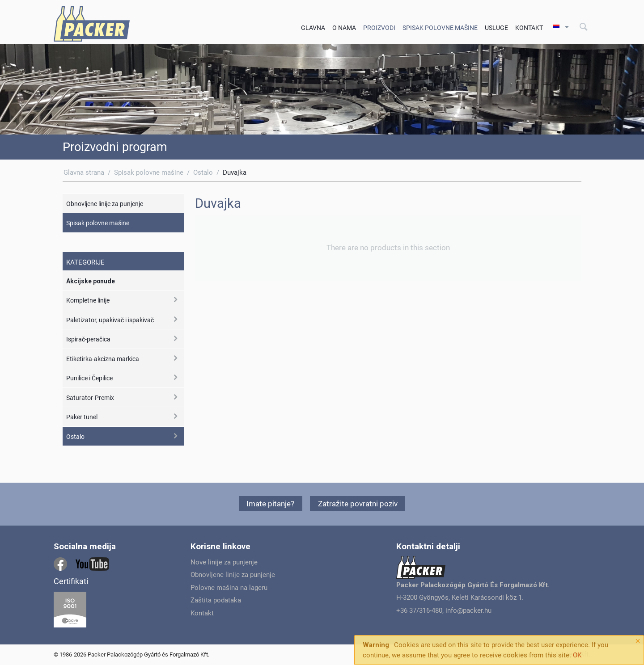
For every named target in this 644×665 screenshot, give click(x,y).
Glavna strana (84, 173)
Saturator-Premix (90, 398)
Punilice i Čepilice (89, 378)
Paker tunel (82, 417)
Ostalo (203, 173)
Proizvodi (379, 28)
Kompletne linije (88, 300)
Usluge (496, 28)
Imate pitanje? (270, 504)
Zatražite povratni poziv (358, 504)
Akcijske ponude (91, 281)
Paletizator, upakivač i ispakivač (110, 320)
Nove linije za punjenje (224, 562)
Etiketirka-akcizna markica (103, 359)
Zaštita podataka (216, 600)
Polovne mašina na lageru (229, 588)
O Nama (344, 28)
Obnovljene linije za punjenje (105, 204)
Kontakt (529, 28)
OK (577, 655)
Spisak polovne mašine (440, 28)
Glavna (313, 28)
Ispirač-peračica (88, 339)
